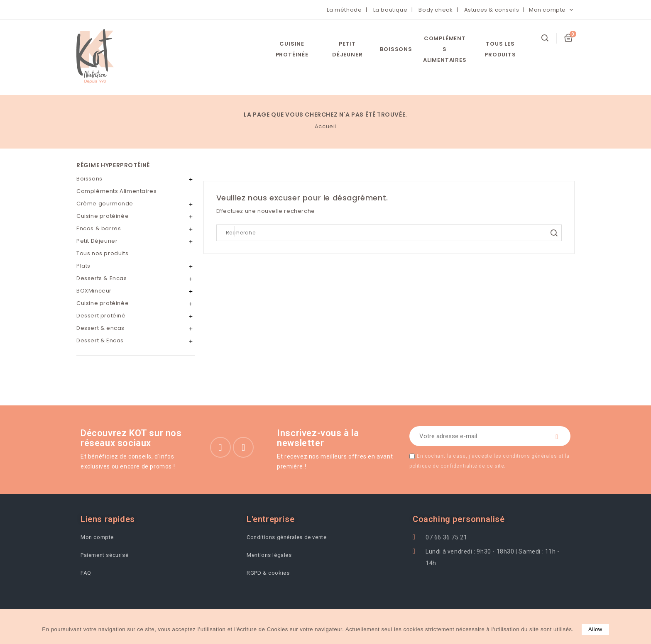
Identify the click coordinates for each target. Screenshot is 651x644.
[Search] (389, 233)
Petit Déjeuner (347, 49)
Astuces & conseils (492, 10)
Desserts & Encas (102, 278)
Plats (83, 266)
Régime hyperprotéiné (113, 165)
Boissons (396, 49)
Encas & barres (99, 228)
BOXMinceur (94, 291)
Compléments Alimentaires (445, 49)
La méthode (344, 10)
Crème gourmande (105, 204)
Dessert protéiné (101, 316)
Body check (436, 10)
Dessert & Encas (100, 340)
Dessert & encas (100, 328)
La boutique (390, 10)
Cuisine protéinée (292, 49)
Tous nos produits (102, 253)
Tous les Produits (500, 49)
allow (595, 629)
